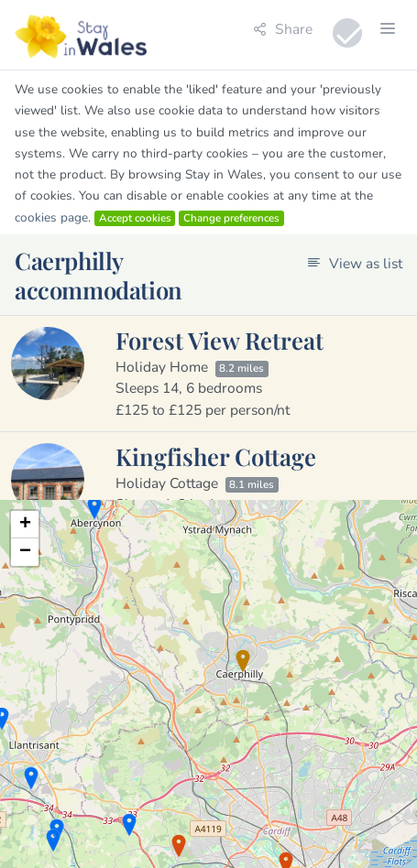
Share (283, 29)
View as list (355, 263)
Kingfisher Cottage (216, 456)
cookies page (51, 217)
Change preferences (231, 218)
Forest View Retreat (219, 340)
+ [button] (25, 525)
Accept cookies (135, 218)
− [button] (25, 552)
